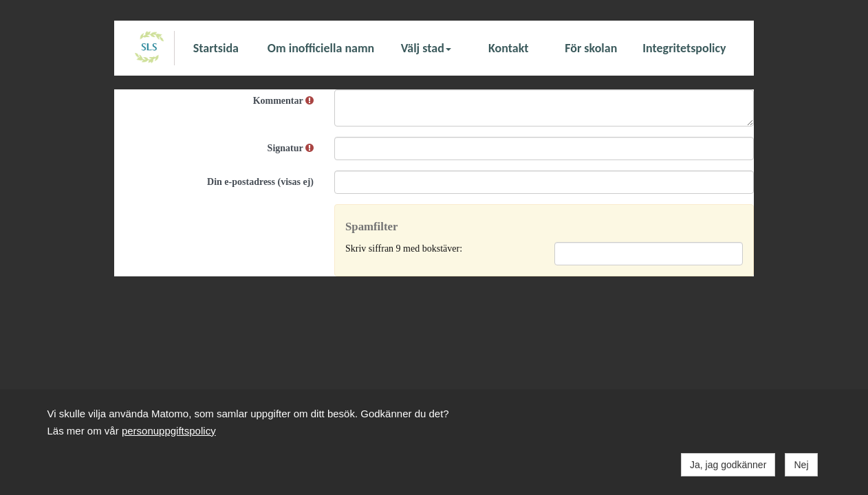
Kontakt (508, 48)
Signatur (291, 148)
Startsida (216, 48)
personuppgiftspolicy (169, 431)
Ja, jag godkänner (728, 465)
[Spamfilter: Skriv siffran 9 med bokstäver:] (649, 254)
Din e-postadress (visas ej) (260, 182)
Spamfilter (371, 227)
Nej (801, 465)
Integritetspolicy (684, 48)
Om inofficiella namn (321, 48)
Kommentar (283, 101)
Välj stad (426, 48)
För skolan (591, 48)
